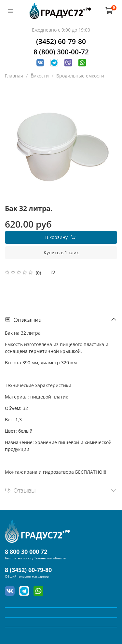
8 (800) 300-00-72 (61, 52)
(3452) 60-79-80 (61, 41)
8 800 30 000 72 (26, 552)
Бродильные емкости (80, 76)
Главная (14, 76)
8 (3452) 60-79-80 (28, 570)
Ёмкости (40, 76)
